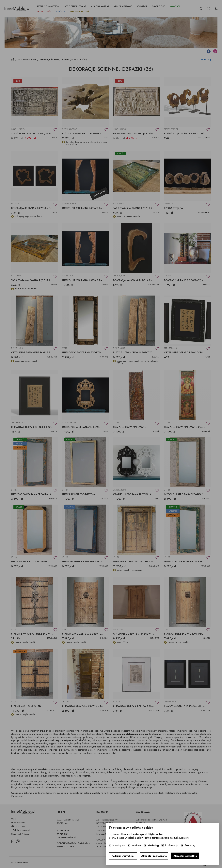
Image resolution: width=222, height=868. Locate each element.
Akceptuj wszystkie (185, 856)
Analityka (136, 845)
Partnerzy (190, 845)
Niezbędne (119, 845)
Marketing (153, 845)
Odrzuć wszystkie (123, 856)
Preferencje (172, 845)
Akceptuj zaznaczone (154, 856)
